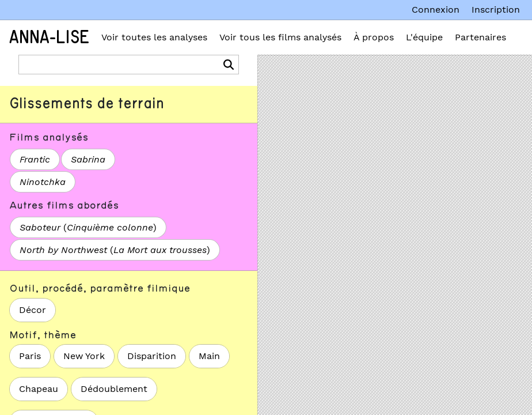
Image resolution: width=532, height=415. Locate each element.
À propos (374, 37)
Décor (33, 310)
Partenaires (480, 37)
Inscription (496, 10)
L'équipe (424, 37)
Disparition (152, 356)
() (88, 227)
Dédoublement (114, 389)
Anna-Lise (49, 37)
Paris (30, 356)
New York (84, 356)
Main (209, 356)
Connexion (436, 10)
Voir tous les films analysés (280, 37)
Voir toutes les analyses (154, 37)
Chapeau (39, 389)
